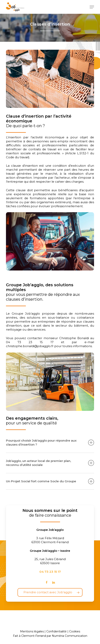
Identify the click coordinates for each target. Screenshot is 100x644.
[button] (92, 7)
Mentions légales (32, 631)
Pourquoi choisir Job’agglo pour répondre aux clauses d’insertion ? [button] (50, 442)
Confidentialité (56, 631)
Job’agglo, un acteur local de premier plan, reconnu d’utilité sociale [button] (50, 463)
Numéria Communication (70, 636)
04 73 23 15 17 (50, 572)
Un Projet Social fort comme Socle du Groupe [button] (50, 481)
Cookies (75, 631)
